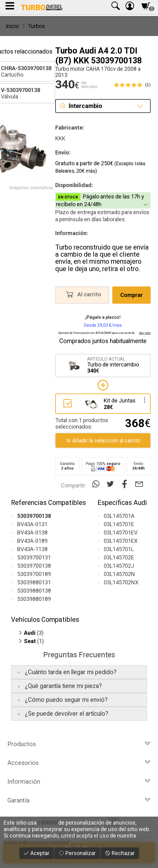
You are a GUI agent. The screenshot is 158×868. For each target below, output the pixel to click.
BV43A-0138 (32, 532)
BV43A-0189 (32, 541)
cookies (47, 823)
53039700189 (34, 574)
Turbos (37, 26)
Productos (79, 744)
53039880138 (34, 591)
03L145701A (119, 516)
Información (79, 782)
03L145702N (119, 574)
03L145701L (119, 549)
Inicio (12, 26)
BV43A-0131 (32, 524)
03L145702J (119, 566)
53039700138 (34, 566)
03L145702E (119, 557)
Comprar (131, 295)
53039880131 (34, 582)
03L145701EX (121, 541)
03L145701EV (121, 532)
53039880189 (34, 599)
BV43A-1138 (32, 549)
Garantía (79, 800)
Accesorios (79, 763)
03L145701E (119, 524)
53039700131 (34, 557)
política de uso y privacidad (36, 842)
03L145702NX (121, 582)
